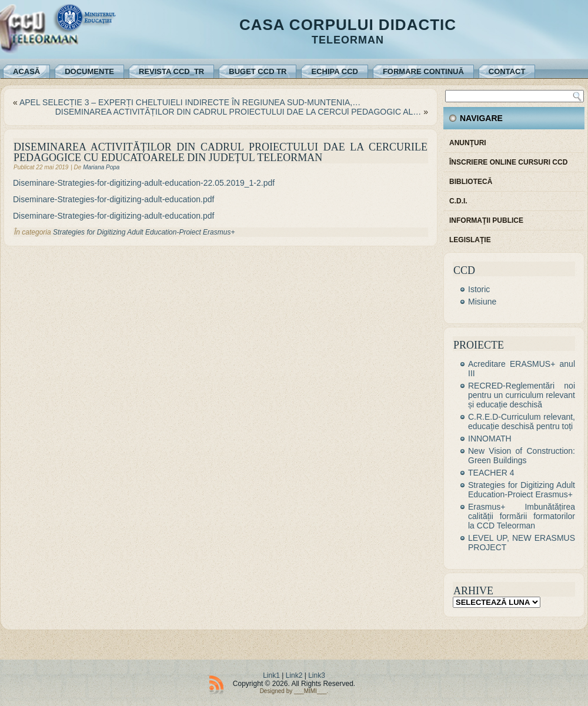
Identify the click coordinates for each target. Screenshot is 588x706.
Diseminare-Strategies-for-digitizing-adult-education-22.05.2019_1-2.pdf (144, 183)
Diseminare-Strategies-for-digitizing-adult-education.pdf (113, 199)
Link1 (271, 675)
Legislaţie (470, 240)
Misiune (482, 302)
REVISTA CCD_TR (171, 71)
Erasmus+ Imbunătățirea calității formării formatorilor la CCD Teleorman (522, 516)
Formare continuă (423, 71)
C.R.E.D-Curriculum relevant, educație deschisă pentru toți (522, 421)
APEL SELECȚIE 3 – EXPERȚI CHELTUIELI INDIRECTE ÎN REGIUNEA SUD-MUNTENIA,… (190, 102)
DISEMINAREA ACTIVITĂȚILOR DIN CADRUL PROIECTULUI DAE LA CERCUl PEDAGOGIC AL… (238, 112)
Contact (507, 71)
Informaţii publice (486, 220)
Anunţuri (468, 143)
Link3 (317, 675)
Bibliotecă (471, 182)
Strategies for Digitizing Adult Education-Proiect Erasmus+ (144, 232)
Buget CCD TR (258, 71)
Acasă (26, 71)
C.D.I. (458, 201)
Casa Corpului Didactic (348, 25)
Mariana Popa (101, 167)
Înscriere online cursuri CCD (508, 162)
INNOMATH (490, 439)
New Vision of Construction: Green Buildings (522, 456)
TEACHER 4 (491, 473)
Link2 (294, 675)
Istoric (479, 289)
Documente (89, 71)
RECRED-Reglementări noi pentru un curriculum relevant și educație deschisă (522, 395)
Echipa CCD (334, 71)
